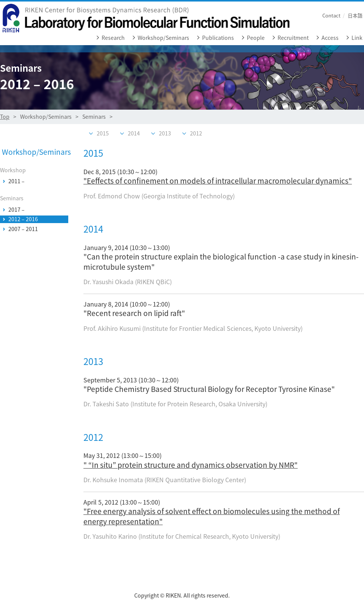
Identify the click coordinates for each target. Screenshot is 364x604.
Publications (218, 38)
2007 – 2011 (23, 229)
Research (113, 38)
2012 (196, 134)
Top (5, 117)
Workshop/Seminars (163, 38)
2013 (165, 134)
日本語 (355, 15)
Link (357, 38)
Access (330, 38)
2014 (134, 134)
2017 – (16, 210)
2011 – (16, 181)
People (256, 38)
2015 (103, 134)
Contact (331, 15)
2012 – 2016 (23, 219)
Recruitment (293, 38)
